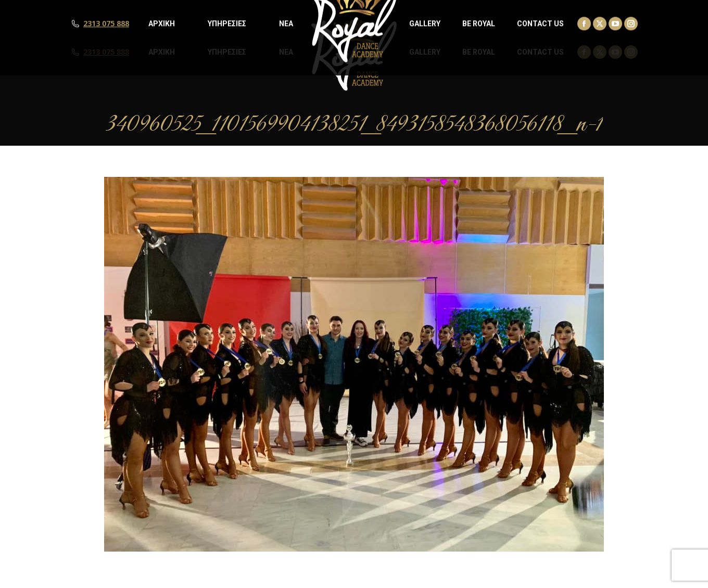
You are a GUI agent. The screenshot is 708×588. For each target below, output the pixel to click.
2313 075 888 (106, 52)
